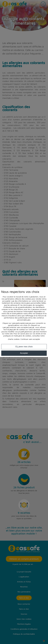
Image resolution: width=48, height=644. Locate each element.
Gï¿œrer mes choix (24, 347)
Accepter (24, 353)
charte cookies (14, 339)
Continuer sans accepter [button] (30, 339)
